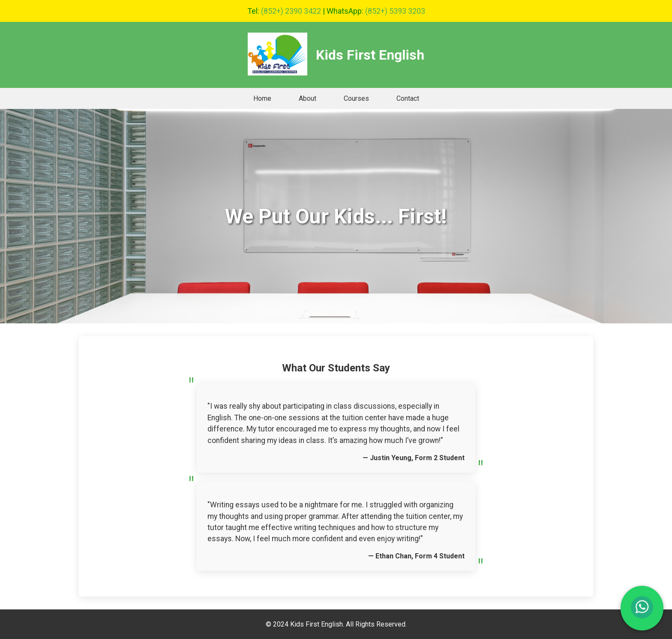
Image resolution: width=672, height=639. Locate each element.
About (307, 98)
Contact (408, 98)
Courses (356, 98)
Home (262, 98)
